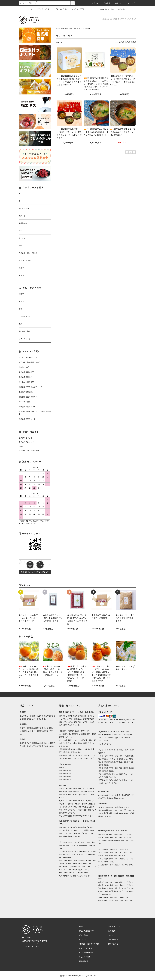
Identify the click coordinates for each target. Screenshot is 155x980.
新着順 (133, 42)
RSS (80, 961)
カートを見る (113, 939)
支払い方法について (86, 931)
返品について (84, 939)
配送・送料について (86, 935)
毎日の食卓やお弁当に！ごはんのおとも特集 (35, 413)
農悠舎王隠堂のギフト (27, 407)
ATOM (85, 961)
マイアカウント (114, 927)
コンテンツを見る (77, 9)
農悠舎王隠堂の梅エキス (28, 397)
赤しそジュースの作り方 (28, 357)
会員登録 (105, 3)
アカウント (93, 3)
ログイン (117, 3)
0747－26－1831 (33, 944)
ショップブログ (85, 957)
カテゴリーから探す (42, 9)
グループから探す (60, 9)
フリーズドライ (85, 29)
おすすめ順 (120, 42)
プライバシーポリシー (87, 948)
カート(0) (130, 3)
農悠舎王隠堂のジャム (27, 419)
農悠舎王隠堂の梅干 (26, 372)
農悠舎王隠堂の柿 (25, 377)
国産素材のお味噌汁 (26, 392)
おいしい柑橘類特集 (26, 382)
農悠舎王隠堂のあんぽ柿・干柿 (30, 387)
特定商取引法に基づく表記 (89, 944)
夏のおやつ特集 (25, 402)
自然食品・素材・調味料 (70, 29)
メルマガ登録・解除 (105, 9)
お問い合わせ (121, 9)
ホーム (30, 9)
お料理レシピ (24, 367)
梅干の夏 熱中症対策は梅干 (30, 362)
